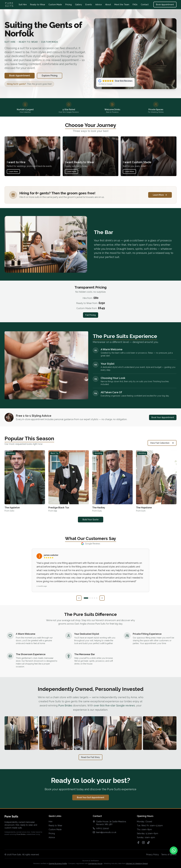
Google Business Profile (58, 863)
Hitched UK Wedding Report (137, 863)
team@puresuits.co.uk (106, 832)
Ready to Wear (55, 826)
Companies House (95, 863)
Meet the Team (122, 5)
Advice (99, 5)
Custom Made (55, 5)
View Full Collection (162, 443)
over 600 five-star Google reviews (114, 705)
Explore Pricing (50, 76)
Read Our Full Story (90, 757)
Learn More (13, 172)
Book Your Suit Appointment (91, 797)
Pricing (69, 5)
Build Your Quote (91, 520)
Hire (50, 822)
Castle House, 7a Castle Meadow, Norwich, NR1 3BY (111, 823)
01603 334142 (103, 828)
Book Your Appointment (163, 417)
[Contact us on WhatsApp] (174, 850)
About (108, 5)
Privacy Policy (153, 855)
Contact (145, 5)
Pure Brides (65, 705)
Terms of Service (169, 855)
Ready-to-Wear (38, 5)
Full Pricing (91, 315)
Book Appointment (165, 5)
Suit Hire (23, 5)
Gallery (79, 5)
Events (89, 5)
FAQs (135, 5)
